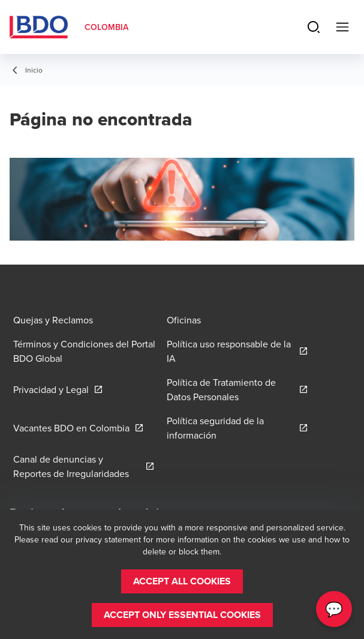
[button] (182, 581)
